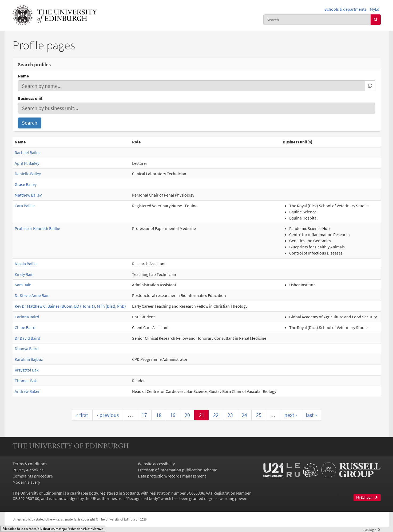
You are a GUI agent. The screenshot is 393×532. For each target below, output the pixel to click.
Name (23, 76)
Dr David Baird (27, 338)
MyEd (375, 9)
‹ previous (108, 415)
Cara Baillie (25, 206)
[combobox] (317, 20)
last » (311, 415)
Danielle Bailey (28, 174)
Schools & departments (345, 9)
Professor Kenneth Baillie (37, 228)
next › (291, 415)
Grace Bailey (26, 184)
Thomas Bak (26, 381)
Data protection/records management (172, 476)
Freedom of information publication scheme (178, 470)
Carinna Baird (27, 317)
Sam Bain (23, 285)
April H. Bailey (27, 163)
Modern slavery (26, 482)
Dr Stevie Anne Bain (32, 295)
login (372, 530)
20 (187, 415)
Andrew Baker (27, 391)
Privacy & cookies (28, 470)
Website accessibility (156, 464)
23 (230, 415)
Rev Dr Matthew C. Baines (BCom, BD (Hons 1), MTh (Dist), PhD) (70, 306)
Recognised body (143, 498)
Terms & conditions (30, 464)
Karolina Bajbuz (29, 359)
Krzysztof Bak (27, 370)
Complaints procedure (33, 476)
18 (159, 415)
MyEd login (367, 497)
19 (173, 415)
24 (244, 415)
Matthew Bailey (28, 195)
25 (259, 415)
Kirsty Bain (24, 274)
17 (144, 415)
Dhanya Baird (27, 349)
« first (82, 415)
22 (216, 415)
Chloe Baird (25, 327)
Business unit (30, 98)
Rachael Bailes (27, 152)
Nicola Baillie (26, 264)
